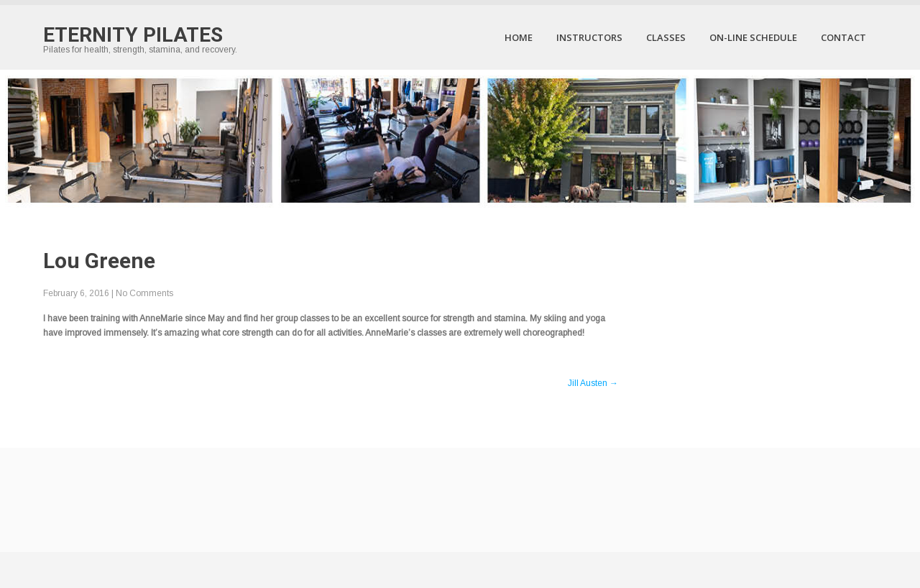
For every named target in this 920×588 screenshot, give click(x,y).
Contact (843, 37)
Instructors (589, 37)
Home (519, 37)
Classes (666, 37)
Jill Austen (593, 383)
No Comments (144, 293)
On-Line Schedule (753, 37)
